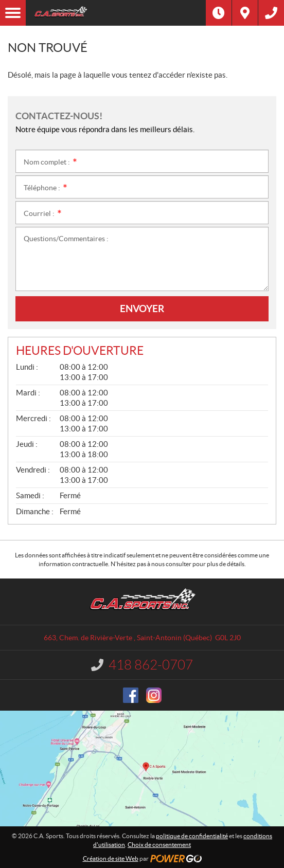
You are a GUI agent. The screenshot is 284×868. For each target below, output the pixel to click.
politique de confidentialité (192, 836)
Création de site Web (111, 858)
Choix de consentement (159, 845)
